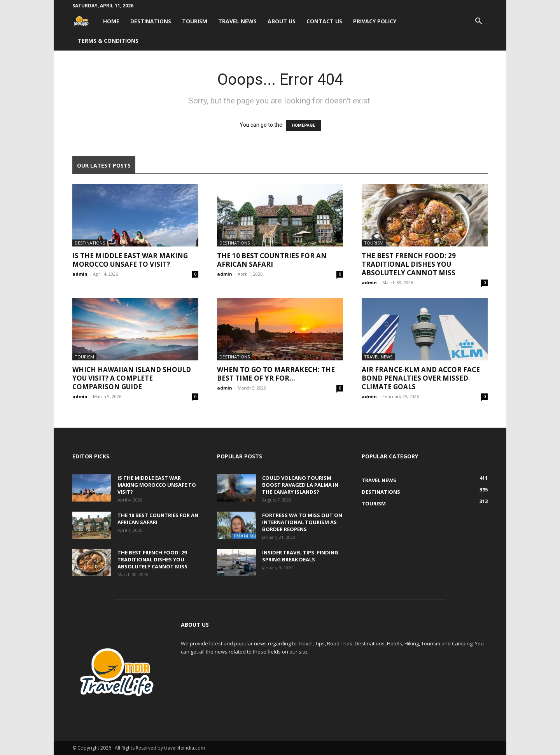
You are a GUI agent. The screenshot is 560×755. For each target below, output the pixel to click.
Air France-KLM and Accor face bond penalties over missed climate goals (421, 378)
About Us (282, 21)
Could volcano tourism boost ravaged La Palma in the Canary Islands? (300, 485)
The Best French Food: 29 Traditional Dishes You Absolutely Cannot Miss (409, 264)
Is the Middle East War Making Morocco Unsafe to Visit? (130, 260)
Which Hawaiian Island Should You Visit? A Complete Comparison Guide (132, 378)
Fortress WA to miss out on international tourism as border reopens (302, 522)
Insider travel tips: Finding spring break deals (300, 556)
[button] (478, 22)
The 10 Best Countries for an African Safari (272, 260)
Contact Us (324, 21)
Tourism (195, 21)
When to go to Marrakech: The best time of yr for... (276, 374)
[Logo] (85, 21)
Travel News (237, 21)
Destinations (151, 21)
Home (111, 21)
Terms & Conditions (108, 41)
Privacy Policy (375, 21)
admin (80, 274)
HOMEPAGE (303, 125)
